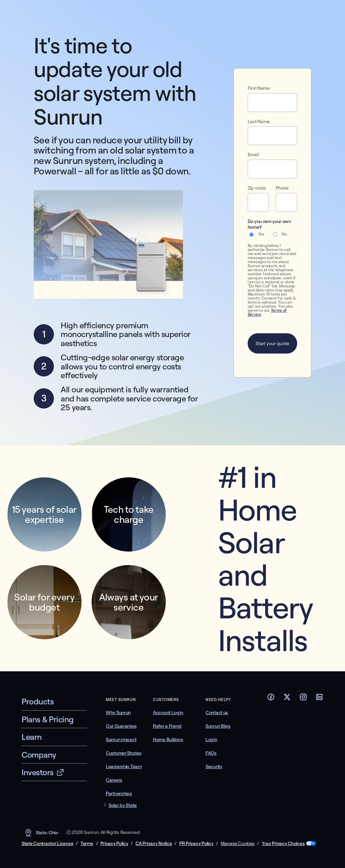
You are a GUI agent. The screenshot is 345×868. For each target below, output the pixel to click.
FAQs (211, 753)
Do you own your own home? (269, 224)
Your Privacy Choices (283, 844)
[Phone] (286, 202)
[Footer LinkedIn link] (319, 699)
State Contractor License (47, 844)
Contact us (217, 712)
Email (253, 155)
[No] (275, 235)
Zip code (257, 188)
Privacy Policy (114, 844)
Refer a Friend (167, 726)
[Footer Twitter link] (287, 699)
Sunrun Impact (121, 739)
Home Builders (168, 739)
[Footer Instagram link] (303, 699)
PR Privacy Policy (196, 844)
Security (214, 766)
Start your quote (272, 343)
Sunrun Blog (218, 726)
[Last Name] (272, 136)
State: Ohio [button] (41, 833)
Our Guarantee (121, 726)
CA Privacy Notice (154, 844)
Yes (261, 234)
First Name (259, 88)
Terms (87, 844)
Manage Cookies (238, 843)
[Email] (272, 169)
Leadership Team (124, 766)
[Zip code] (258, 202)
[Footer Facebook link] (271, 699)
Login (211, 739)
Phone (282, 188)
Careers (114, 780)
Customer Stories (124, 753)
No (284, 234)
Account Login (168, 712)
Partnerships (119, 793)
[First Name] (272, 103)
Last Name (259, 122)
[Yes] (252, 235)
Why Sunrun (118, 712)
